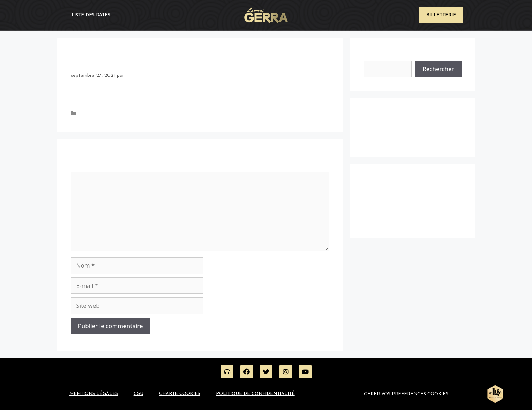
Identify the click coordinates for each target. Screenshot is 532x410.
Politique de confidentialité (255, 394)
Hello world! (376, 138)
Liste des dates (91, 15)
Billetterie (441, 15)
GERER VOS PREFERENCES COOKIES (406, 394)
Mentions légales (94, 394)
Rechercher (379, 56)
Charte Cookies (180, 394)
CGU (138, 394)
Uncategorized (94, 114)
